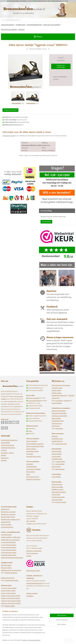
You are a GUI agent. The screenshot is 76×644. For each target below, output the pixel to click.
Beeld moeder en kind (8, 517)
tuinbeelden (59, 429)
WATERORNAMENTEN (34, 25)
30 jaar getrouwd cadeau (9, 547)
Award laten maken (33, 451)
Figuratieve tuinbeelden (59, 413)
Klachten (4, 460)
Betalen (3, 455)
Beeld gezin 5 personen (8, 514)
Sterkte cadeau (56, 390)
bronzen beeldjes (61, 502)
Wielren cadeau (57, 393)
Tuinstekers (30, 596)
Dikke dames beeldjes (59, 492)
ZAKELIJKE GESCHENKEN (52, 25)
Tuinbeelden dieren (58, 421)
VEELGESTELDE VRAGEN (9, 30)
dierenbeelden (60, 469)
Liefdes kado (16, 537)
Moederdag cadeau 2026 (59, 395)
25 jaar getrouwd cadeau (9, 545)
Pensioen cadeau (6, 568)
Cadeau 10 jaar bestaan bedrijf (10, 596)
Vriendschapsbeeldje (58, 497)
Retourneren (5, 458)
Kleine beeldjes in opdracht (35, 444)
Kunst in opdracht (32, 441)
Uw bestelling (46, 222)
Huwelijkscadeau (6, 535)
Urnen (28, 474)
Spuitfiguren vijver (57, 439)
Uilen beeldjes (56, 467)
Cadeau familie (6, 522)
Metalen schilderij (32, 593)
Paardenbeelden (57, 459)
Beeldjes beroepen (58, 490)
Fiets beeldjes (56, 495)
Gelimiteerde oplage (8, 445)
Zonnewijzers (56, 426)
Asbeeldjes (30, 464)
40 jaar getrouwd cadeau (9, 550)
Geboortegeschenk (7, 527)
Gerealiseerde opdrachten (9, 440)
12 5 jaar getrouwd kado (8, 542)
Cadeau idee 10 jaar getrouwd (10, 540)
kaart (37, 516)
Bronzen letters (31, 449)
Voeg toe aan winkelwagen (61, 66)
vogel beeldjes (61, 462)
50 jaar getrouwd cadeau (9, 553)
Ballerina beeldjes (57, 487)
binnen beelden (57, 403)
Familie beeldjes (6, 525)
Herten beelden (57, 454)
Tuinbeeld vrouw (57, 423)
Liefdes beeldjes (6, 537)
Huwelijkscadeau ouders (9, 555)
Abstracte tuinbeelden (59, 411)
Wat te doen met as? (33, 477)
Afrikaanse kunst (57, 484)
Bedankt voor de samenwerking (11, 570)
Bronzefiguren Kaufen (33, 571)
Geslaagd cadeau (57, 388)
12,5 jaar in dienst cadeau (9, 588)
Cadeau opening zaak (8, 578)
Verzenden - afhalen (7, 453)
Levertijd (4, 450)
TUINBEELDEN (20, 25)
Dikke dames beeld (9, 136)
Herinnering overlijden (33, 469)
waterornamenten (61, 444)
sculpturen (67, 401)
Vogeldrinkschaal (57, 441)
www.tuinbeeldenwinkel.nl (35, 583)
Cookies (29, 556)
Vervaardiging (5, 443)
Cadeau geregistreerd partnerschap (12, 558)
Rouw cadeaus (31, 472)
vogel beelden (60, 464)
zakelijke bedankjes (11, 573)
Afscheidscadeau (6, 565)
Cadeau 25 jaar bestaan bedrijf (10, 598)
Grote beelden (56, 477)
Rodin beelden (56, 418)
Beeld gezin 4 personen (8, 512)
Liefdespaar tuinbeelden (59, 416)
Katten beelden (57, 451)
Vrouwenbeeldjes (57, 500)
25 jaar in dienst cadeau (8, 591)
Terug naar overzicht (10, 110)
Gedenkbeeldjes (31, 467)
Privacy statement (32, 553)
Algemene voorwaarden (34, 551)
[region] (25, 629)
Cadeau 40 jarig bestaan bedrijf (11, 601)
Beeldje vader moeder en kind (10, 519)
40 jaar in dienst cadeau (8, 593)
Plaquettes (30, 454)
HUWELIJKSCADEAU (7, 25)
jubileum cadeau (10, 606)
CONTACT (22, 30)
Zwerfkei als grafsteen (33, 479)
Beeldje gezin (5, 509)
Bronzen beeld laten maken (35, 446)
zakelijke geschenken (11, 580)
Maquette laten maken (34, 457)
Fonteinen (55, 436)
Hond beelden (56, 457)
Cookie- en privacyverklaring (31, 640)
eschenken (60, 401)
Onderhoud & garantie (8, 448)
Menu (38, 37)
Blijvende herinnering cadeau (61, 385)
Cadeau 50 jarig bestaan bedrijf (11, 603)
